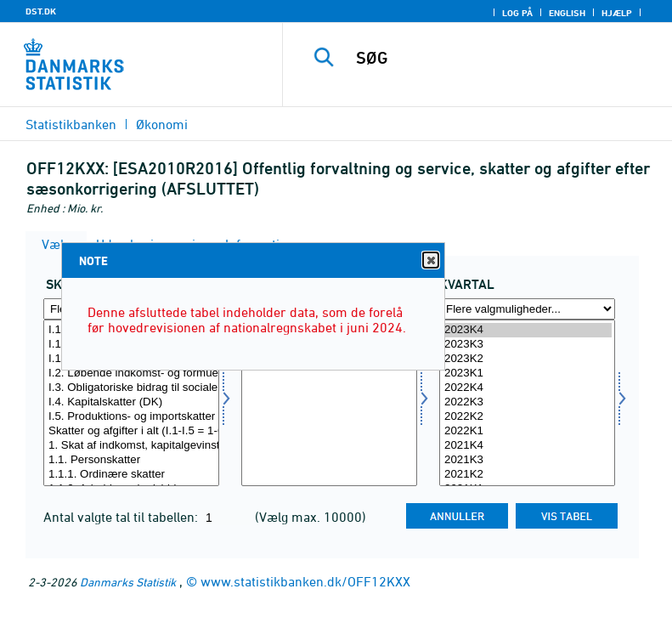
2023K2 (527, 359)
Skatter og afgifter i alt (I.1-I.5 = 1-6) (131, 431)
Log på (517, 13)
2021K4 (527, 446)
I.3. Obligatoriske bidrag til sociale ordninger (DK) (131, 388)
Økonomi (162, 124)
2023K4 (527, 330)
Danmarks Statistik (128, 582)
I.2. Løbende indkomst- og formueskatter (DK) (131, 374)
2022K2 (527, 417)
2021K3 (527, 460)
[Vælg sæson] (329, 403)
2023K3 (527, 345)
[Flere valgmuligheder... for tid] (527, 309)
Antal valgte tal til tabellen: (122, 517)
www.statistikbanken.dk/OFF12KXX (305, 581)
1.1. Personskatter (131, 460)
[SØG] (503, 58)
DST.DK (41, 11)
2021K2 (527, 475)
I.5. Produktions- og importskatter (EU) (131, 417)
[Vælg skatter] (131, 403)
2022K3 (527, 402)
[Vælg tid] (527, 403)
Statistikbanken (71, 124)
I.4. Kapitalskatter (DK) (131, 402)
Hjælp (617, 13)
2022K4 (527, 388)
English (567, 13)
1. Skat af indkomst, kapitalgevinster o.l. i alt (131, 446)
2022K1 (527, 431)
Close (430, 260)
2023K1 (527, 374)
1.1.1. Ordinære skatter (131, 475)
